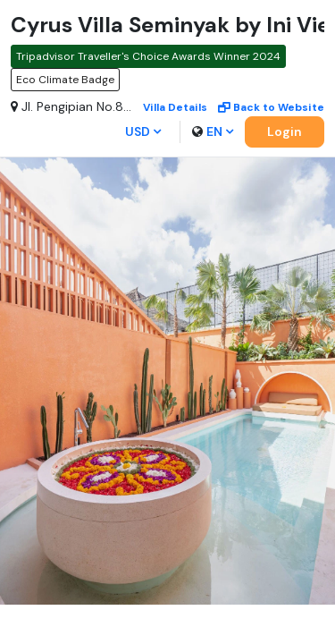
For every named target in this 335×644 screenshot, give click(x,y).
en (213, 131)
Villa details (175, 107)
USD (143, 131)
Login (285, 131)
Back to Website (271, 107)
